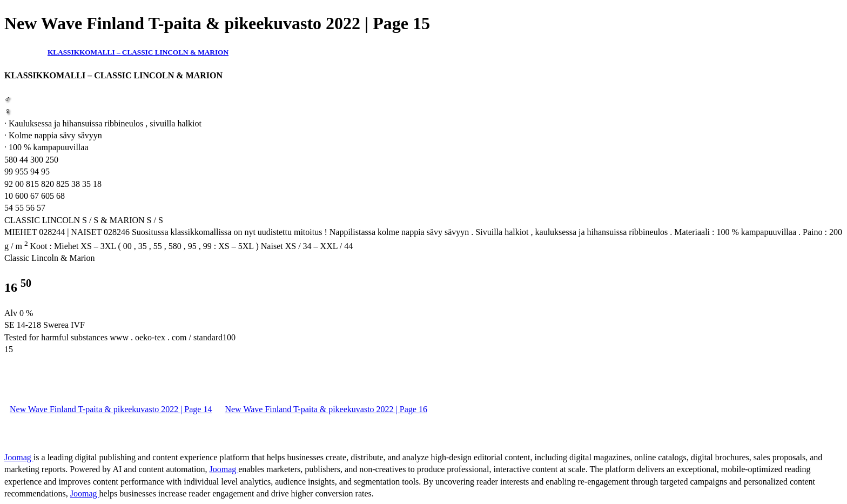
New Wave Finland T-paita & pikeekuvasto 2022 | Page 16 (326, 409)
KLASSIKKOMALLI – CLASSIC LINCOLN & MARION (138, 52)
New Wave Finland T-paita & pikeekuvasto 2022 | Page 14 (111, 409)
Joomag (19, 457)
